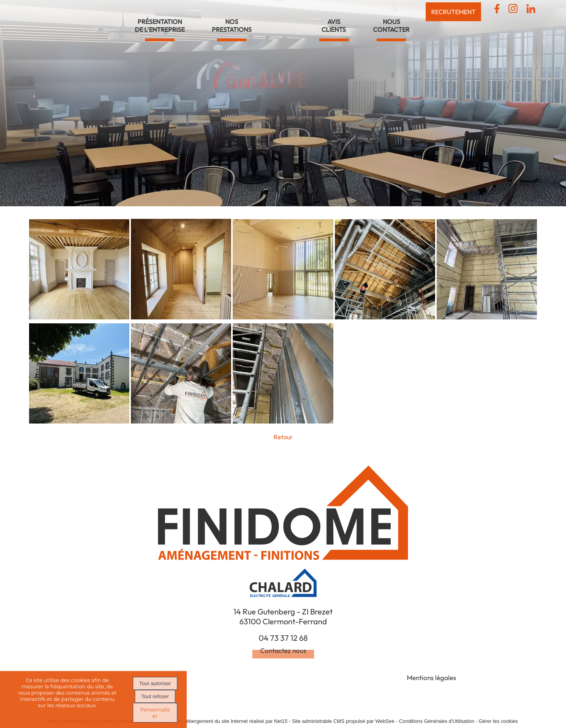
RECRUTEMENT (453, 12)
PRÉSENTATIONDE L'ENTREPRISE (160, 26)
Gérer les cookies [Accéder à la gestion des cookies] (498, 721)
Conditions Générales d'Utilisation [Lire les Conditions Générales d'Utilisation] (437, 721)
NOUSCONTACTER (391, 26)
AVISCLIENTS (334, 26)
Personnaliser (155, 713)
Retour (283, 437)
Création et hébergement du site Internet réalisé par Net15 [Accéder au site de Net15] (223, 721)
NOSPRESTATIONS (232, 26)
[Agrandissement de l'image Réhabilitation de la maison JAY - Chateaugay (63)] (79, 317)
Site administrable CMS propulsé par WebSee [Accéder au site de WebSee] (343, 721)
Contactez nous (283, 650)
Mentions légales (431, 678)
